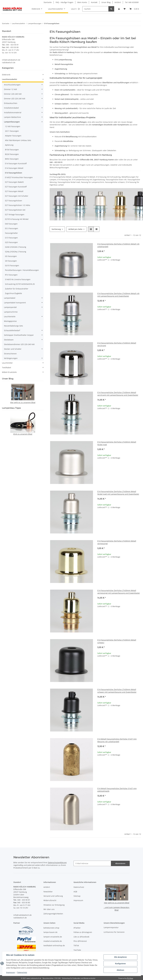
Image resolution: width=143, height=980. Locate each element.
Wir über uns (49, 909)
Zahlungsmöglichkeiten (53, 914)
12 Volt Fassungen (13, 126)
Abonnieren (120, 863)
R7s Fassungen (11, 275)
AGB (75, 892)
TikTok (76, 945)
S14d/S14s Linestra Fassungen (18, 279)
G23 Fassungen (11, 242)
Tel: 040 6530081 (132, 2)
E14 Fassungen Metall (14, 168)
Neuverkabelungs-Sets (13, 326)
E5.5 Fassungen (12, 228)
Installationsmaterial (13, 112)
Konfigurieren (120, 964)
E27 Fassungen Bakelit (14, 182)
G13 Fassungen (11, 238)
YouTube (77, 950)
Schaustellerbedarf (12, 330)
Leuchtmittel (7, 363)
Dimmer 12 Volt (10, 89)
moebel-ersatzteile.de (53, 941)
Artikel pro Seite (75, 229)
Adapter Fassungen (13, 136)
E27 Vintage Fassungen (15, 214)
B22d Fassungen (12, 154)
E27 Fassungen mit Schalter (17, 196)
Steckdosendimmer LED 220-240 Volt (19, 344)
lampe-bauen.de (50, 932)
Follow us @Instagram (83, 932)
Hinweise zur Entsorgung (54, 905)
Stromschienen (10, 354)
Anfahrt (118, 2)
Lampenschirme (11, 312)
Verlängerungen (11, 358)
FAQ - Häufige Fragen (64, 2)
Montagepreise (10, 321)
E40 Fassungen (11, 224)
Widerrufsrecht (50, 900)
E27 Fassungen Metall (14, 191)
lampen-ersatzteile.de (53, 937)
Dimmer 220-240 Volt (13, 94)
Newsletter (48, 892)
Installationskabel (11, 108)
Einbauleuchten (11, 103)
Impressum (11, 972)
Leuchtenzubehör (10, 79)
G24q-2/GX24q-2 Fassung (16, 252)
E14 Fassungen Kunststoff (16, 163)
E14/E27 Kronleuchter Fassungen (19, 177)
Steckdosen (9, 340)
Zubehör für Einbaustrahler (17, 289)
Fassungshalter (11, 233)
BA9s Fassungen (12, 159)
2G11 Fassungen (12, 131)
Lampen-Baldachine (12, 117)
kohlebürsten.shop (51, 928)
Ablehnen (120, 970)
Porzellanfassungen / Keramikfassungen (22, 270)
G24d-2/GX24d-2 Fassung (16, 247)
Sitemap (77, 896)
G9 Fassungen (11, 261)
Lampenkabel (10, 298)
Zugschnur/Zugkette (13, 293)
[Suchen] (95, 9)
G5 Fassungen (11, 256)
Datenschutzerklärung (57, 863)
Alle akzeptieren (120, 957)
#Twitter (77, 928)
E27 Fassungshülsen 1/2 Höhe (18, 205)
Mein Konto (82, 2)
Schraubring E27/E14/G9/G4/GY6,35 (20, 284)
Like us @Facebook (81, 937)
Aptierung (9, 145)
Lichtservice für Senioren (114, 932)
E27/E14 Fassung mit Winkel (17, 219)
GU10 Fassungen (12, 265)
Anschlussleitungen (12, 85)
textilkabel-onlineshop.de (54, 945)
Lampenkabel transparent (15, 303)
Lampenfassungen (12, 122)
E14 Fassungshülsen (14, 173)
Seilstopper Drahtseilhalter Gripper (19, 335)
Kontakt (94, 2)
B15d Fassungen (12, 150)
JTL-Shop (130, 978)
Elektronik (6, 75)
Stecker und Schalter (13, 349)
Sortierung (56, 229)
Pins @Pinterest (80, 941)
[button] (119, 9)
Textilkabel (7, 367)
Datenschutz (22, 972)
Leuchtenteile (10, 316)
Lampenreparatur (111, 927)
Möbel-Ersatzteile (9, 372)
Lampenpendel (10, 307)
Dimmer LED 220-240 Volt (15, 99)
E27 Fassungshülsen (14, 201)
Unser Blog (106, 2)
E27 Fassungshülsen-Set (15, 210)
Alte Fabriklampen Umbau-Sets (18, 140)
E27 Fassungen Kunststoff (16, 187)
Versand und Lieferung (53, 896)
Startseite (48, 2)
